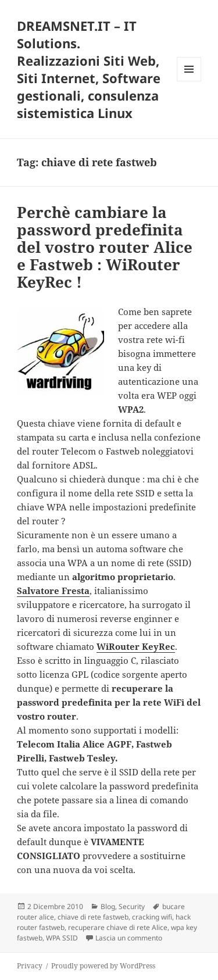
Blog (108, 906)
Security (132, 906)
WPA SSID (62, 938)
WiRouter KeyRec (136, 646)
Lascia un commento (129, 938)
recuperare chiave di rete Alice (118, 927)
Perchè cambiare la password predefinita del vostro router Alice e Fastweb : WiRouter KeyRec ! (105, 247)
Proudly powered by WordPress (103, 966)
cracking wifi (152, 917)
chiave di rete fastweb (93, 917)
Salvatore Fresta (53, 591)
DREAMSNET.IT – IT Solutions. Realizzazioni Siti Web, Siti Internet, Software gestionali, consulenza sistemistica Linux (89, 69)
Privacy (30, 966)
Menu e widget (189, 81)
